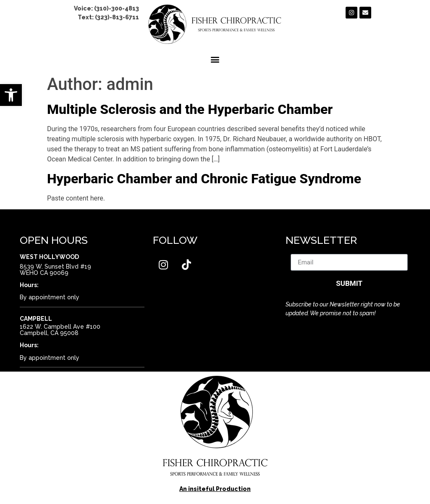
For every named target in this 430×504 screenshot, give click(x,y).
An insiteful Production (215, 489)
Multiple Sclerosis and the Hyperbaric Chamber (190, 109)
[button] (11, 95)
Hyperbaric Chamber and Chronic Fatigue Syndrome (204, 179)
